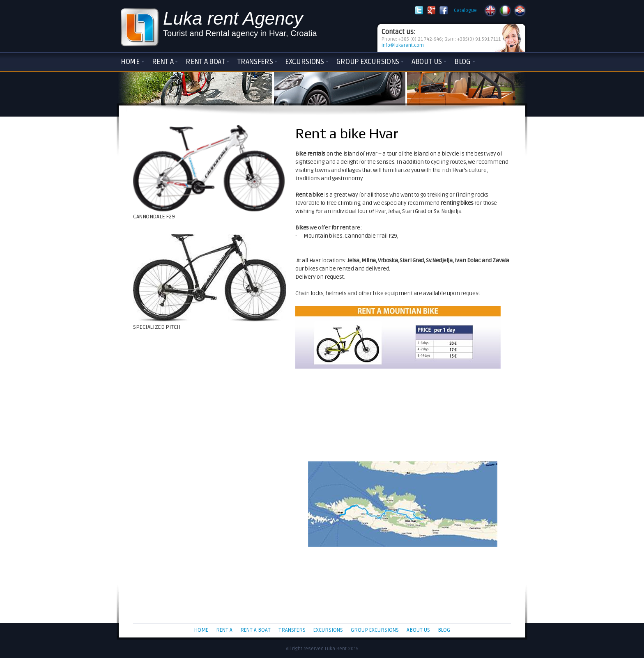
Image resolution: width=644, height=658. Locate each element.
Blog (462, 62)
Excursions (304, 62)
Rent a (163, 62)
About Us (427, 62)
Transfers (255, 62)
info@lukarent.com (403, 45)
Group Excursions (368, 62)
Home (130, 62)
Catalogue (465, 10)
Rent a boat (205, 62)
